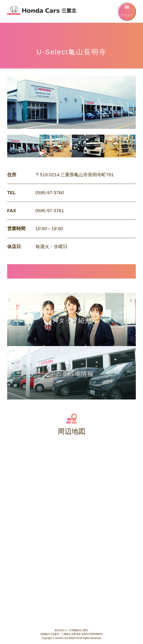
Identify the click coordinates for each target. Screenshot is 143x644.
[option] (23, 146)
